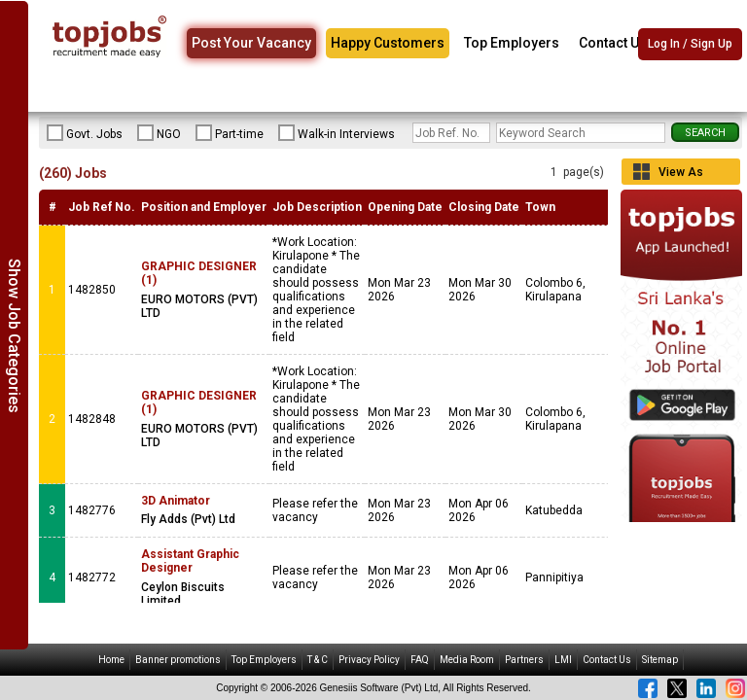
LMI (563, 660)
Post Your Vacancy (251, 43)
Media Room (467, 660)
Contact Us (613, 43)
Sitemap (660, 660)
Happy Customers (388, 43)
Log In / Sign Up (690, 44)
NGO (159, 133)
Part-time (230, 133)
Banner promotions (178, 660)
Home (111, 660)
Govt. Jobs (85, 133)
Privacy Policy (369, 660)
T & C (318, 660)
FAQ (420, 660)
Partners (524, 660)
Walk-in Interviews (337, 133)
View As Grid (681, 175)
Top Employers (512, 43)
